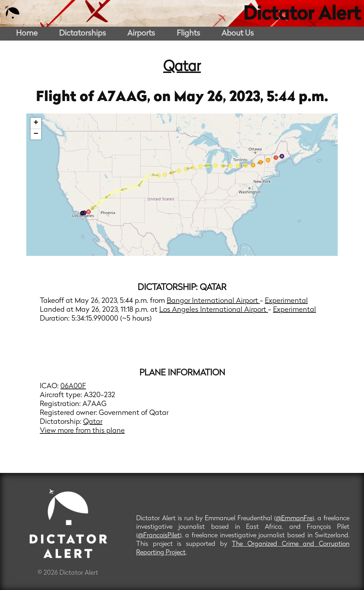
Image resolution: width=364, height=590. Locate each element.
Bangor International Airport (213, 301)
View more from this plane (82, 431)
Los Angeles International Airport (214, 310)
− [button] (36, 134)
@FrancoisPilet (159, 536)
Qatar (182, 67)
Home (27, 34)
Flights (188, 34)
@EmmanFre (294, 519)
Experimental (286, 301)
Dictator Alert (302, 15)
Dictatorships (82, 34)
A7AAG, (125, 98)
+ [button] (36, 123)
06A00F (73, 386)
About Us (238, 34)
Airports (141, 34)
